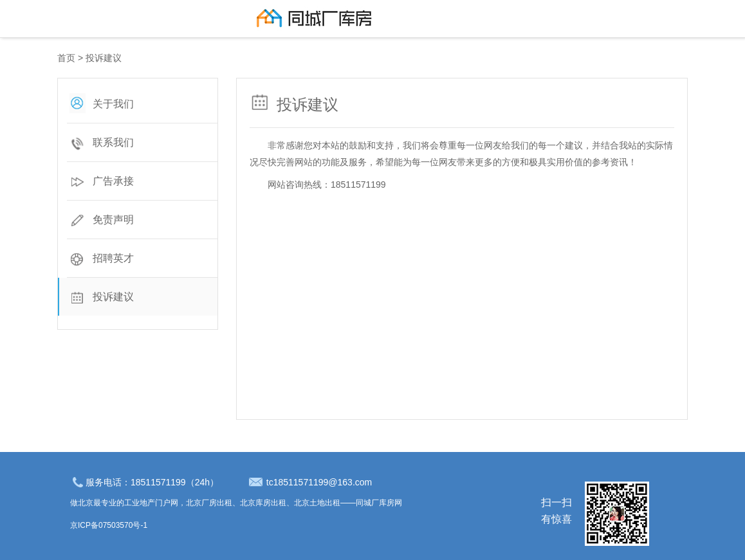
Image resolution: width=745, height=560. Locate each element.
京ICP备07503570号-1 (109, 525)
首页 (66, 58)
